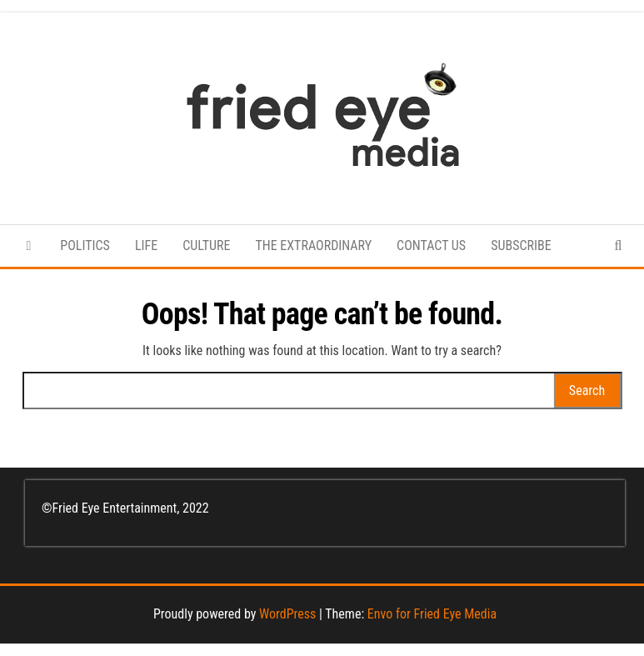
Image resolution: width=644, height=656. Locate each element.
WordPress (287, 614)
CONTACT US (431, 245)
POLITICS (85, 245)
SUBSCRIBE (521, 245)
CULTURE (206, 245)
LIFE (146, 245)
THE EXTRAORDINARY (313, 245)
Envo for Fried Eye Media (432, 614)
